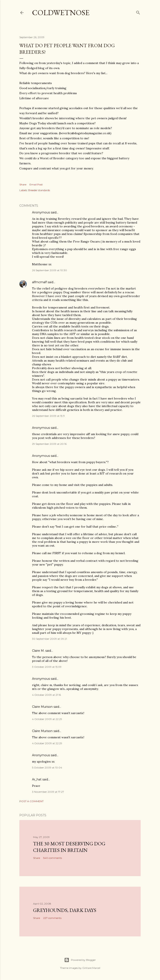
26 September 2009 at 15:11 (48, 416)
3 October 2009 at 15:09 (47, 667)
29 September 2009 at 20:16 (49, 444)
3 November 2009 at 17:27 (48, 792)
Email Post (36, 184)
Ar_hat (37, 779)
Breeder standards (39, 190)
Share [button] (23, 184)
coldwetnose (61, 13)
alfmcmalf (39, 282)
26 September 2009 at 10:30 (49, 270)
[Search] (138, 12)
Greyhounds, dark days (65, 910)
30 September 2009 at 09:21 (49, 639)
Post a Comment (31, 801)
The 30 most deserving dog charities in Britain (69, 847)
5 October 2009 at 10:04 (47, 768)
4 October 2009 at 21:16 (46, 695)
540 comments (53, 858)
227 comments (52, 918)
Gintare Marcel (91, 968)
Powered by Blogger (80, 960)
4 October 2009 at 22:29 (47, 719)
